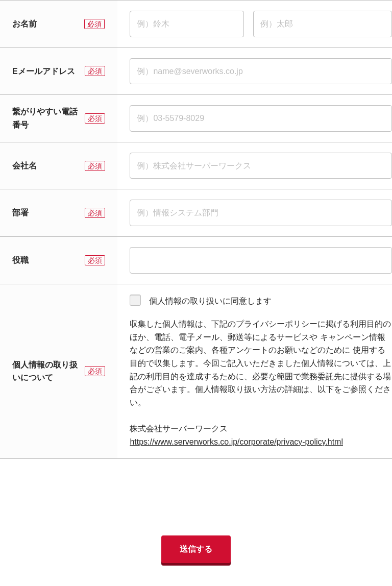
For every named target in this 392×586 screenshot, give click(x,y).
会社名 (24, 166)
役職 (20, 260)
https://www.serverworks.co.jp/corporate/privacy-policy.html (236, 442)
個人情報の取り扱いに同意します (210, 301)
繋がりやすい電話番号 (45, 118)
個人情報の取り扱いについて (45, 371)
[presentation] (196, 497)
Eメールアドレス (44, 71)
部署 (20, 213)
